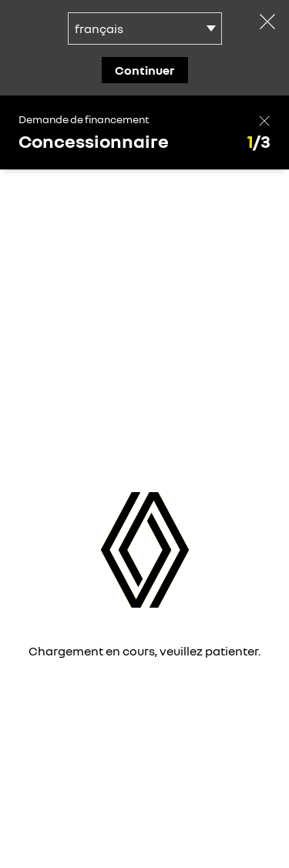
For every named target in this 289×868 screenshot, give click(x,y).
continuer (145, 70)
